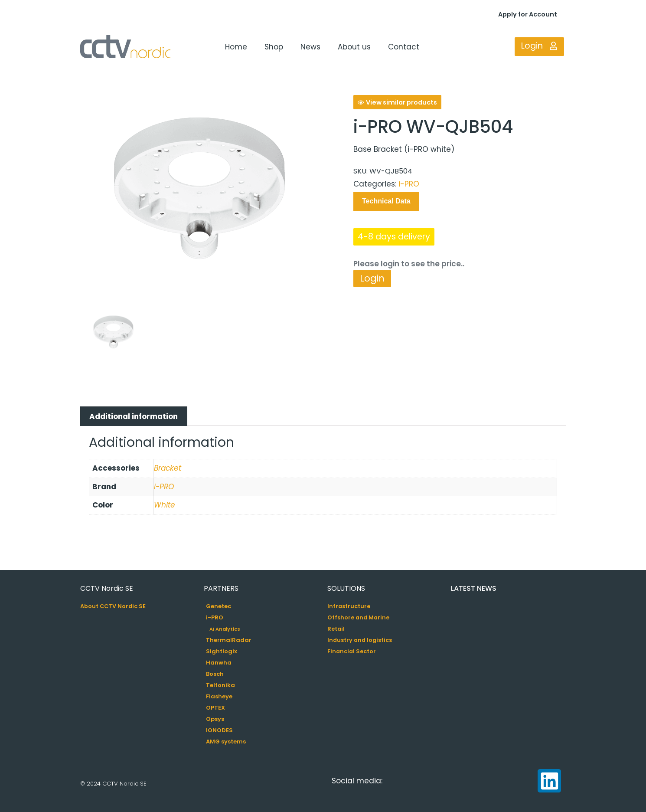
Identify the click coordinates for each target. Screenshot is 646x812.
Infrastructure (349, 606)
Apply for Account (528, 14)
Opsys (215, 719)
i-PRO (409, 184)
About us (354, 47)
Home (236, 47)
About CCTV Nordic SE (113, 606)
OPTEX (215, 708)
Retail (336, 629)
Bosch (215, 674)
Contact (404, 47)
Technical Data (386, 201)
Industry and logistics (360, 640)
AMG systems (226, 742)
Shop (274, 47)
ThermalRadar (229, 640)
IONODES (219, 730)
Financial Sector (352, 651)
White (165, 505)
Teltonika (220, 685)
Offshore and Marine (358, 617)
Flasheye (219, 696)
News (310, 47)
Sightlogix (222, 651)
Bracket (168, 468)
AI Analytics (225, 629)
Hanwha (219, 663)
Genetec (219, 606)
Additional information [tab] (134, 416)
